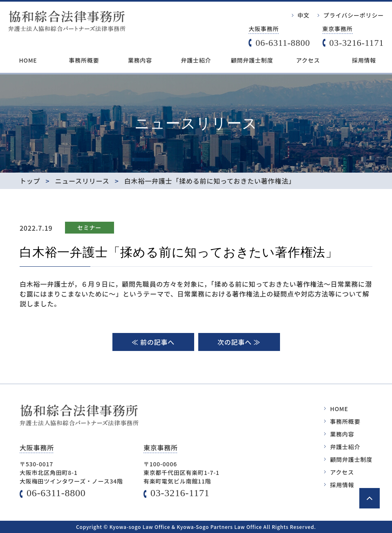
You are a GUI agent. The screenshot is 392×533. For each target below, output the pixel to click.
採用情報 (364, 60)
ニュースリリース (82, 181)
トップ (30, 181)
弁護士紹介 (196, 60)
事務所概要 (84, 60)
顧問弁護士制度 (252, 60)
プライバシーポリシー (354, 15)
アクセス (308, 60)
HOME (28, 60)
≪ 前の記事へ (153, 342)
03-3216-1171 (357, 43)
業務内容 (140, 60)
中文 (304, 15)
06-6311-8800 (283, 43)
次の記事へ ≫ (239, 342)
